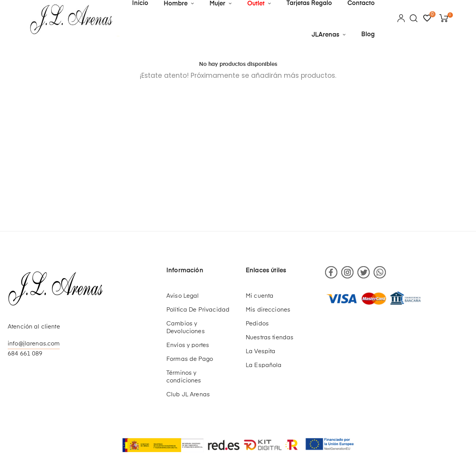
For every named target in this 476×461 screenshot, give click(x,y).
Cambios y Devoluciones (186, 328)
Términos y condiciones (184, 377)
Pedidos (257, 324)
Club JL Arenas (188, 395)
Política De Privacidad (198, 310)
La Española (264, 365)
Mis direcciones (268, 310)
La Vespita (261, 351)
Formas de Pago (190, 359)
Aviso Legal (183, 296)
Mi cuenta (260, 296)
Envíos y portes (188, 345)
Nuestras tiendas (270, 338)
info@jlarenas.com (34, 344)
